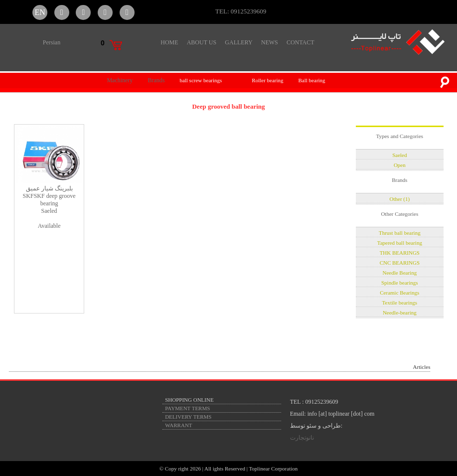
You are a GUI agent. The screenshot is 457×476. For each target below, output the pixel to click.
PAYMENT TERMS (187, 408)
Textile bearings (400, 303)
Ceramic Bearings (399, 293)
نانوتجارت (302, 438)
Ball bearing (312, 80)
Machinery (120, 80)
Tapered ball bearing (400, 243)
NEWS (270, 42)
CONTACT (301, 42)
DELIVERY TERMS (188, 417)
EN (40, 12)
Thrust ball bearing (400, 233)
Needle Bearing (399, 273)
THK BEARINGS (400, 253)
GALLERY (238, 42)
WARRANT (178, 425)
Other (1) (400, 199)
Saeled (399, 155)
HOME (169, 42)
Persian (52, 42)
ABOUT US (202, 42)
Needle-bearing (400, 313)
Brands (156, 80)
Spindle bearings (400, 283)
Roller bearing (267, 80)
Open (400, 165)
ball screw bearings (201, 80)
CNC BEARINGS (400, 263)
